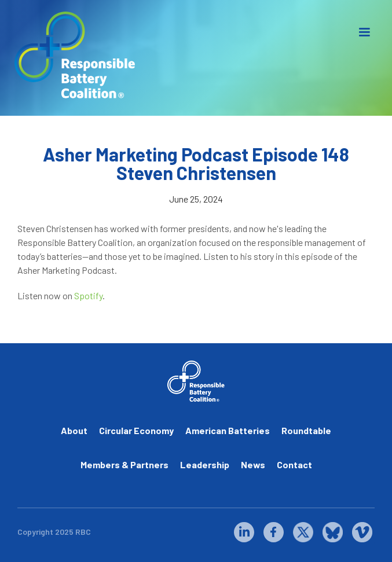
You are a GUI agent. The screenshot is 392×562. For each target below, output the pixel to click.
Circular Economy (136, 430)
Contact (294, 464)
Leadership (205, 464)
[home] (72, 55)
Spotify (88, 295)
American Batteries (228, 430)
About (74, 430)
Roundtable (306, 430)
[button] (364, 32)
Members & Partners (124, 464)
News (253, 464)
